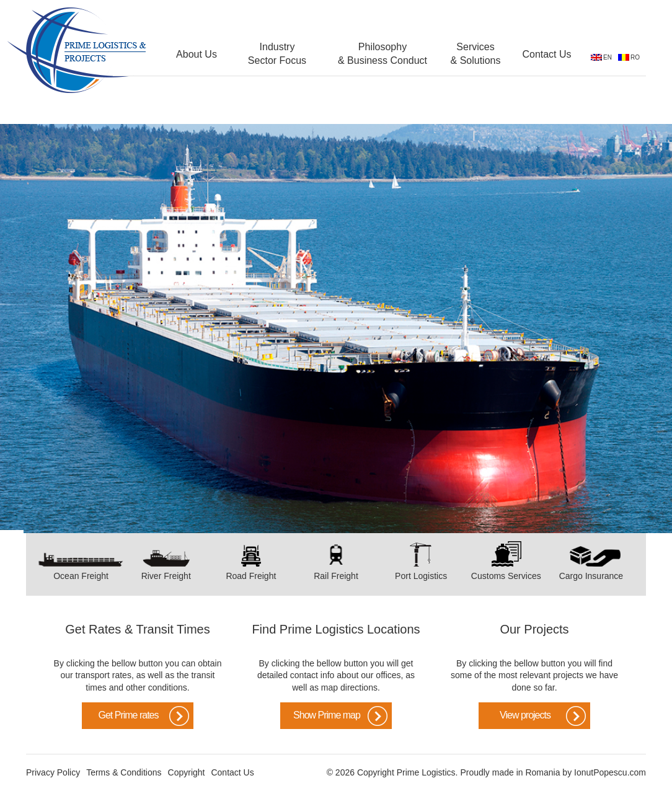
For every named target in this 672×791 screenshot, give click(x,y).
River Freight (166, 576)
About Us (197, 54)
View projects (525, 715)
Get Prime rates (128, 715)
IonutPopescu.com (610, 772)
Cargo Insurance (591, 576)
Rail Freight (336, 576)
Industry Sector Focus (277, 54)
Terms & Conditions (124, 772)
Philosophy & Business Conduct (382, 54)
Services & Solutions (476, 54)
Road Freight (251, 576)
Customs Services (506, 576)
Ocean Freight (81, 576)
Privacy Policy (53, 772)
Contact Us (546, 54)
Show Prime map (327, 715)
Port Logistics (421, 576)
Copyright (187, 772)
